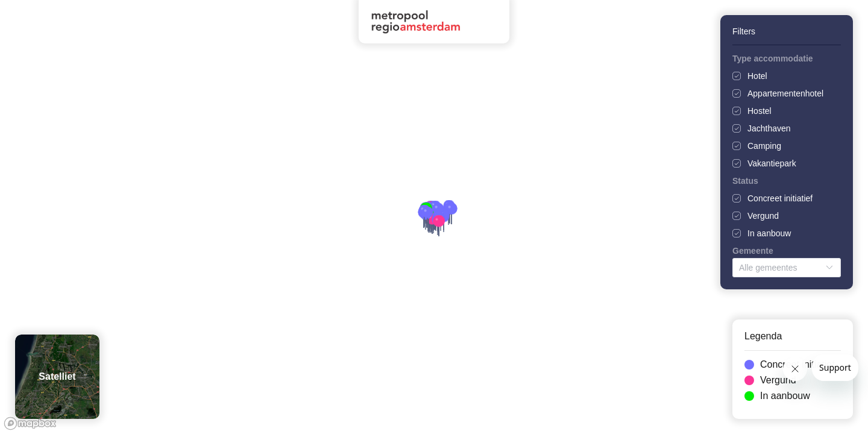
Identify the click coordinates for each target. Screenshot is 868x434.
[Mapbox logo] (30, 423)
